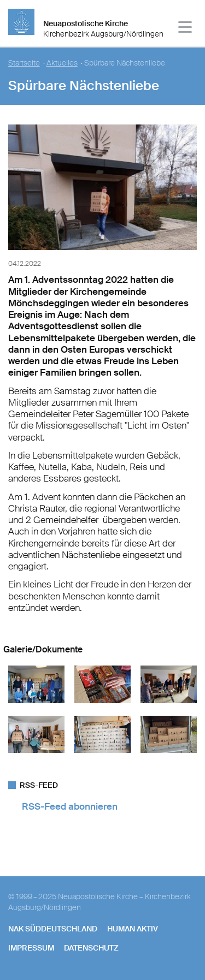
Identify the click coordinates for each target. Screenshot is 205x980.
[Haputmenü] (186, 29)
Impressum (31, 948)
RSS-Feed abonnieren (70, 806)
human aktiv (133, 929)
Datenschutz (91, 948)
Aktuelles (62, 63)
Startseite (24, 63)
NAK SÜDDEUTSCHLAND (53, 929)
